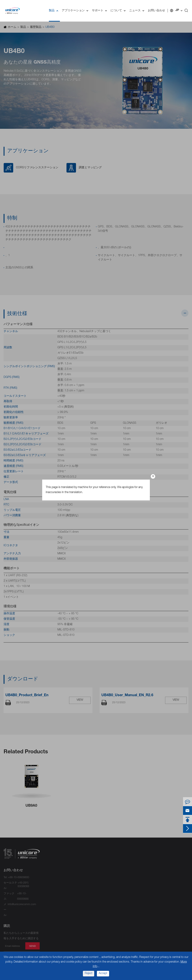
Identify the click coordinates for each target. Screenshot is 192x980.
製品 (54, 11)
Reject (89, 974)
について (119, 11)
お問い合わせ (156, 11)
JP (177, 10)
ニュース (138, 11)
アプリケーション (76, 11)
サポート (100, 11)
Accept (103, 974)
